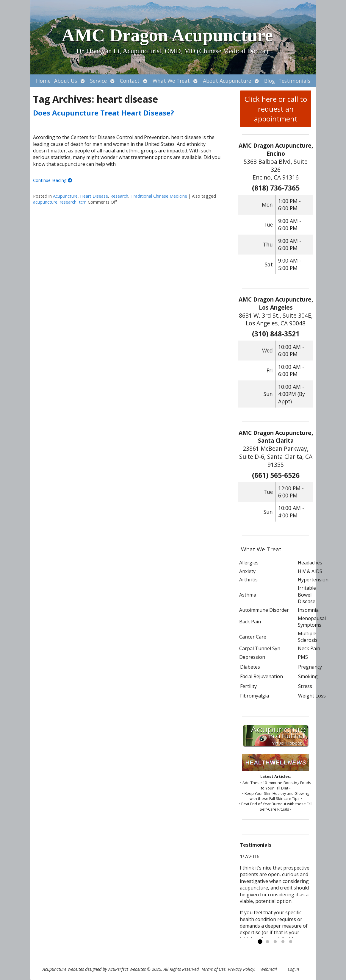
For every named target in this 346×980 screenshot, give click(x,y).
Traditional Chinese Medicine (159, 196)
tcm (83, 202)
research (68, 202)
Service (98, 81)
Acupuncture (65, 196)
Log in (293, 969)
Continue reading (53, 180)
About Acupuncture (227, 81)
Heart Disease (94, 196)
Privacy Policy (241, 969)
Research (119, 196)
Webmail (269, 969)
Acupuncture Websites (63, 969)
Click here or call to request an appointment (276, 109)
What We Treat (171, 81)
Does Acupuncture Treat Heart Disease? (104, 113)
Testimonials (294, 81)
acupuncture (45, 202)
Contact (130, 81)
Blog (270, 81)
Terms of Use (213, 969)
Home (43, 81)
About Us (66, 81)
